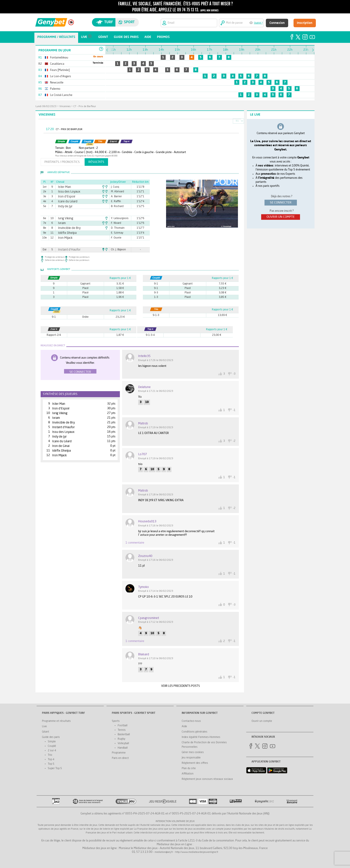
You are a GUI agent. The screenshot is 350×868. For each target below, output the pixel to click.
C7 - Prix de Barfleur (85, 107)
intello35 (144, 356)
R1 (237, 121)
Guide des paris (51, 737)
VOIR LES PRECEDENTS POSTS (180, 686)
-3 (234, 374)
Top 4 (51, 760)
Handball (123, 748)
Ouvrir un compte (262, 721)
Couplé (52, 746)
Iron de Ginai (61, 446)
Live (44, 727)
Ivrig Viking (64, 218)
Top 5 (51, 764)
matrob (143, 424)
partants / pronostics (62, 162)
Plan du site (189, 768)
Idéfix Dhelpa (66, 233)
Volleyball (123, 743)
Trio (50, 755)
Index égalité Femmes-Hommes (201, 737)
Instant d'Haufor (67, 250)
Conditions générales (195, 732)
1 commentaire (135, 543)
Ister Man (63, 187)
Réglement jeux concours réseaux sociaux (207, 779)
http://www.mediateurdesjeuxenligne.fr (197, 852)
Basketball (124, 735)
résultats (96, 162)
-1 (234, 410)
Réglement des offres (195, 763)
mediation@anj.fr (164, 852)
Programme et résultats (56, 721)
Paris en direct (120, 758)
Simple (52, 742)
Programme (119, 753)
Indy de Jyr (64, 206)
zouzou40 (145, 556)
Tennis (122, 730)
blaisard (144, 654)
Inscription (305, 23)
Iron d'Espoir (65, 197)
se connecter (281, 203)
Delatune (144, 387)
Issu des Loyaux (67, 192)
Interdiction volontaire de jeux (175, 821)
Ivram (61, 223)
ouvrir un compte (281, 217)
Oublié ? (258, 23)
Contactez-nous (191, 721)
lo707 (143, 454)
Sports (116, 721)
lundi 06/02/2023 (46, 107)
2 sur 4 (52, 751)
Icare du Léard (66, 201)
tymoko (144, 587)
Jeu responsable (191, 758)
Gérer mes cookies (193, 752)
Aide (184, 727)
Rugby (121, 739)
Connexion (277, 23)
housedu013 (147, 521)
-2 (234, 441)
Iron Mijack (64, 238)
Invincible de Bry (67, 228)
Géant (46, 732)
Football (123, 726)
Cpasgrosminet (149, 618)
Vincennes (65, 107)
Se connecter (80, 372)
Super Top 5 (55, 768)
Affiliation (188, 774)
